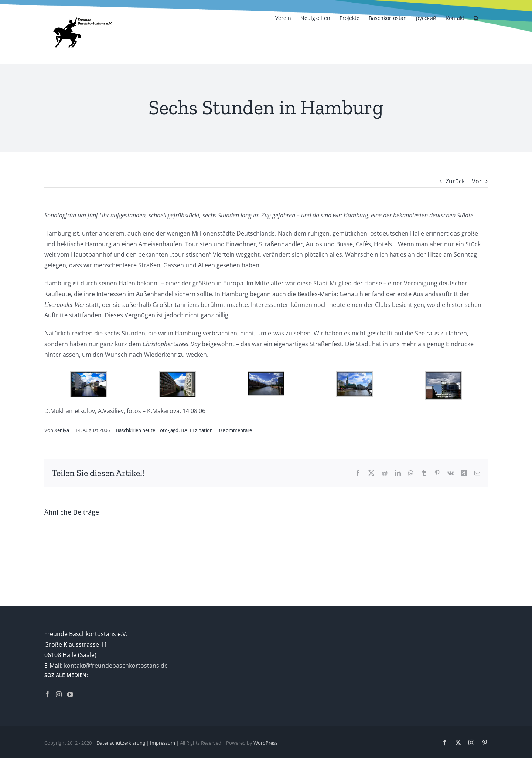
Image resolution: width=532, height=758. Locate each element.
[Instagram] (59, 694)
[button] (476, 17)
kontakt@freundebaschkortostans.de (116, 666)
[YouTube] (70, 694)
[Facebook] (47, 694)
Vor (477, 181)
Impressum (163, 743)
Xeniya (62, 430)
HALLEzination (197, 430)
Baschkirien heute (136, 430)
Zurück (455, 181)
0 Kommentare (236, 430)
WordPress (265, 743)
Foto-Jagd (168, 430)
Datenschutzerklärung (121, 743)
